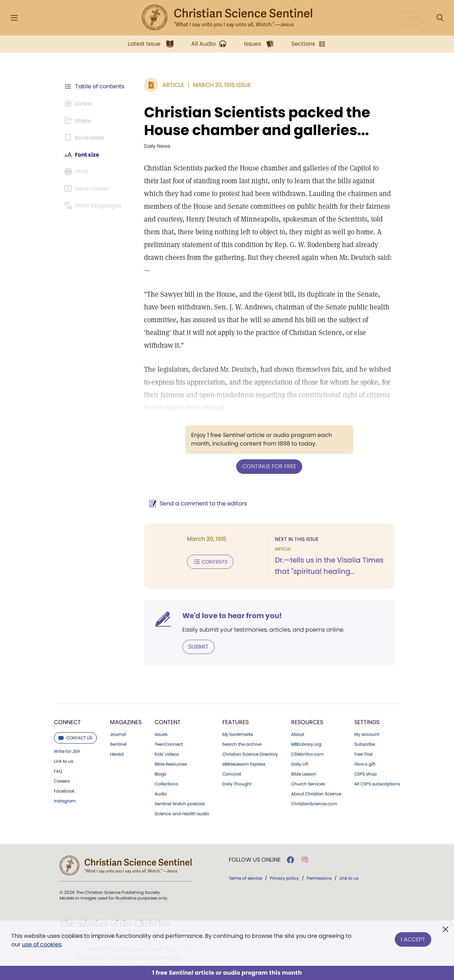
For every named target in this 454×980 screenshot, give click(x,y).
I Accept (413, 939)
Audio (161, 781)
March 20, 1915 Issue (220, 85)
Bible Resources (171, 751)
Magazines (126, 709)
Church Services (308, 771)
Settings (367, 709)
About (298, 721)
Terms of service (245, 865)
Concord (232, 761)
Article (172, 85)
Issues (161, 721)
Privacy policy (284, 865)
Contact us (75, 725)
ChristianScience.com (314, 791)
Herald (117, 741)
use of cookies (42, 944)
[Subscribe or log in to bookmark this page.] (85, 138)
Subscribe (365, 731)
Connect (67, 709)
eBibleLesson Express (244, 751)
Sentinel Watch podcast (180, 791)
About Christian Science (316, 781)
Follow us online (255, 847)
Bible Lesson (304, 761)
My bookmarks (238, 721)
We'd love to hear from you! (231, 603)
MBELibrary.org (306, 731)
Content (168, 709)
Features (236, 709)
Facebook (64, 778)
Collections (166, 771)
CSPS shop (366, 761)
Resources (307, 709)
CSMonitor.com (307, 741)
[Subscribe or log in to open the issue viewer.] (88, 189)
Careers (62, 768)
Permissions (319, 865)
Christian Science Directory (250, 741)
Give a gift (365, 751)
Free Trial (363, 741)
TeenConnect (169, 731)
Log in (412, 18)
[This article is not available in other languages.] (94, 206)
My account (367, 721)
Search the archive (242, 731)
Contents (209, 549)
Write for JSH (67, 738)
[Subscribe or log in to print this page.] (77, 172)
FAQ (58, 758)
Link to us (63, 748)
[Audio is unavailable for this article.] (79, 103)
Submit (197, 634)
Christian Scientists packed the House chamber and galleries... (256, 121)
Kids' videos (167, 741)
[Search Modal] (440, 18)
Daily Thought (237, 771)
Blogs (160, 761)
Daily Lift (300, 751)
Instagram (65, 788)
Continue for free (268, 453)
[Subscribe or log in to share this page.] (79, 121)
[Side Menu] (14, 18)
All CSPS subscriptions (377, 771)
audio (182, 801)
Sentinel (118, 731)
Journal (118, 721)
